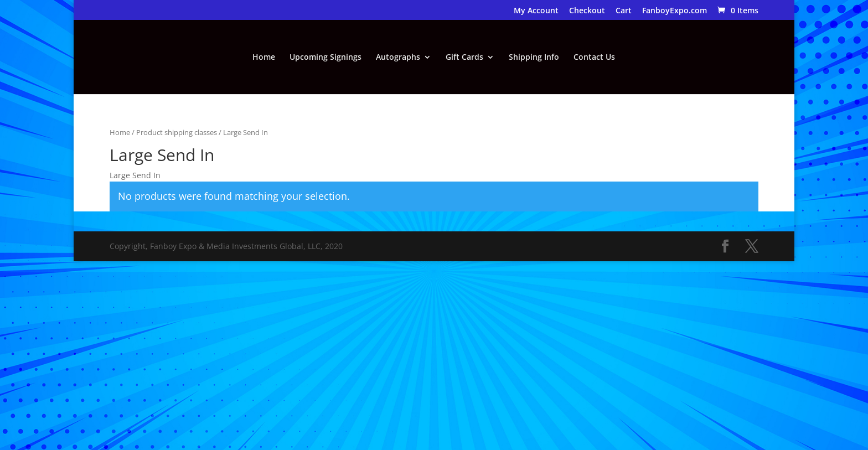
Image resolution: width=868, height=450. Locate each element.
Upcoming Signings (325, 58)
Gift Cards (464, 58)
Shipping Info (534, 58)
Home (264, 58)
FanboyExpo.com (675, 11)
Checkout (587, 11)
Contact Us (594, 58)
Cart (624, 11)
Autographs (398, 58)
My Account (536, 11)
